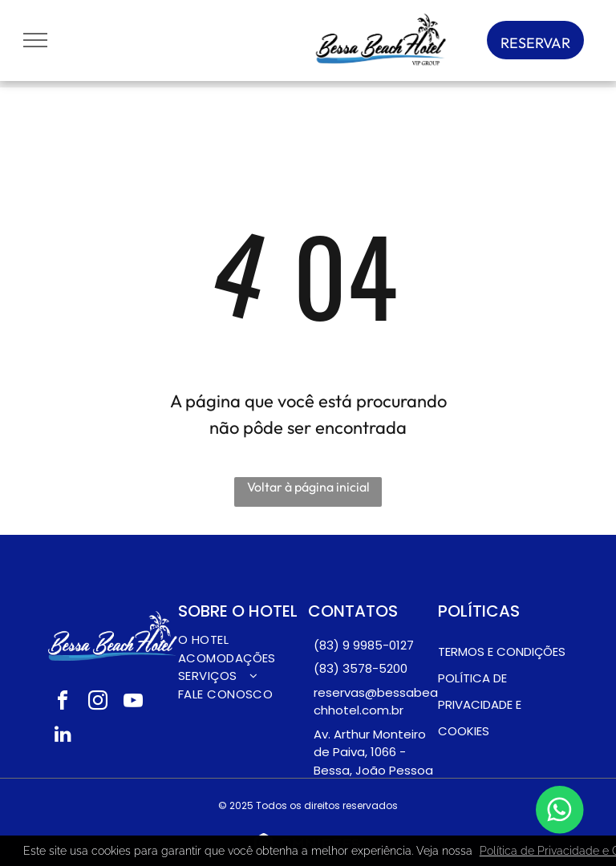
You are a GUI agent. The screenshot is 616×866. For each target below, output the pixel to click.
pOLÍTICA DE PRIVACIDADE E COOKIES (480, 704)
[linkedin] (63, 736)
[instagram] (98, 703)
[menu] (35, 40)
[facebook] (63, 703)
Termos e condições (502, 652)
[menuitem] (243, 640)
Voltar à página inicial (308, 487)
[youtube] (133, 703)
